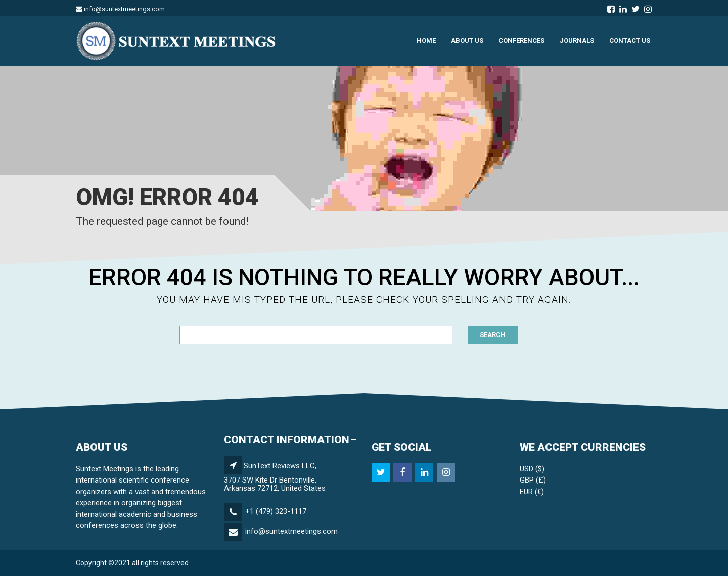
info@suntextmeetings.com (291, 531)
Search (493, 335)
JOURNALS (577, 41)
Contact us (630, 41)
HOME (426, 41)
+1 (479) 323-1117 (276, 511)
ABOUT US (467, 41)
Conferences (521, 41)
